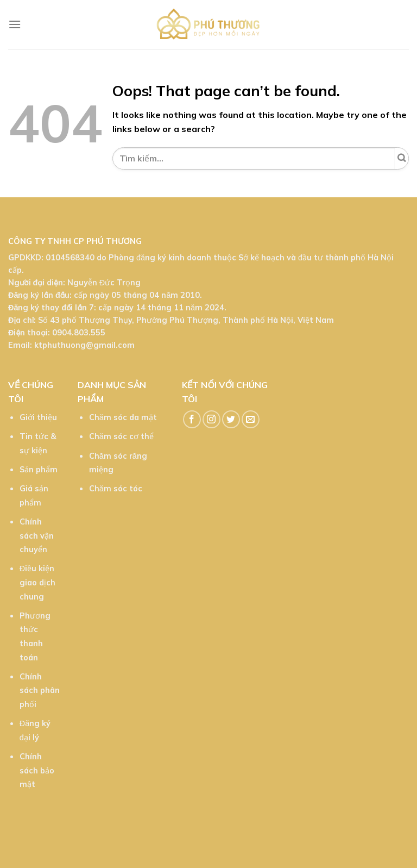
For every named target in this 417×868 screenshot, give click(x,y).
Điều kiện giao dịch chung (37, 582)
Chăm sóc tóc (116, 489)
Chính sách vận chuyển (37, 536)
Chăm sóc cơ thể (121, 436)
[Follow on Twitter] (231, 419)
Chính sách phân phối (40, 691)
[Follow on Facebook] (192, 419)
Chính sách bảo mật (37, 770)
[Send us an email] (251, 419)
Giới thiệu (38, 417)
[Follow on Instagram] (211, 419)
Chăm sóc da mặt (123, 417)
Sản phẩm (39, 470)
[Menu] (15, 24)
